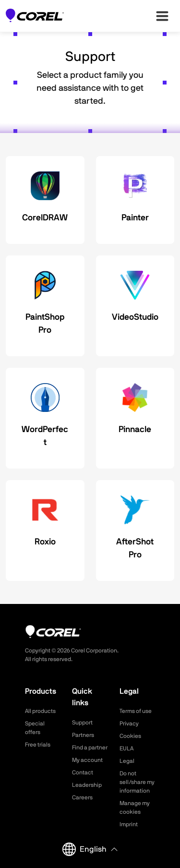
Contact (83, 772)
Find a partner (90, 747)
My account (87, 760)
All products (40, 711)
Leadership (87, 785)
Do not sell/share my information (137, 782)
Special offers (35, 728)
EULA (126, 748)
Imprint (129, 824)
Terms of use (136, 711)
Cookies (130, 736)
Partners (83, 735)
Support (82, 723)
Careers (82, 797)
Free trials (38, 745)
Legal (127, 761)
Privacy (129, 723)
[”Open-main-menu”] (162, 16)
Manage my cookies (135, 808)
